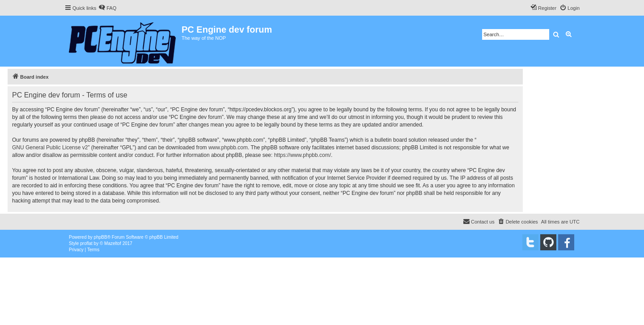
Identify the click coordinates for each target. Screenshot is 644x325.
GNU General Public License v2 (50, 148)
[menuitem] (107, 8)
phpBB (101, 237)
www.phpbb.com (228, 148)
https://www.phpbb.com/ (303, 155)
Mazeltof (113, 243)
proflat (86, 243)
